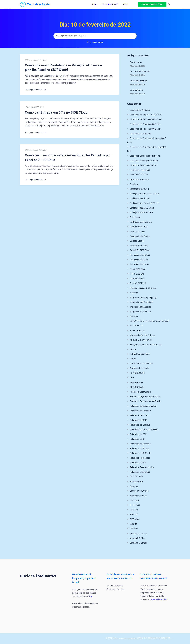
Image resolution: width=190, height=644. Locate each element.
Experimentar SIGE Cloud (152, 4)
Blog (125, 4)
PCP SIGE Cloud (137, 373)
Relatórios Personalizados (142, 467)
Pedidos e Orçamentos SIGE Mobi (145, 401)
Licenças (134, 316)
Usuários (134, 529)
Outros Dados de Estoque (142, 364)
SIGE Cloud (135, 505)
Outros (133, 359)
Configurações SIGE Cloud (142, 208)
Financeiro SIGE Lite (139, 260)
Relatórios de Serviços (140, 444)
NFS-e (133, 349)
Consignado (135, 217)
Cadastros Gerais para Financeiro (145, 156)
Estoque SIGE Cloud (139, 246)
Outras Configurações (140, 354)
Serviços (134, 486)
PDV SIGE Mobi (137, 387)
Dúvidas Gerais (137, 241)
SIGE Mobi (135, 519)
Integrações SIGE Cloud (141, 312)
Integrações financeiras (141, 307)
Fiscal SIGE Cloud (138, 269)
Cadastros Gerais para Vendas (144, 165)
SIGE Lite (134, 510)
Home (94, 4)
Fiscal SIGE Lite (137, 274)
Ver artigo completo (35, 90)
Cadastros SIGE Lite (139, 175)
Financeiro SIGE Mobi (140, 264)
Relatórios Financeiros (140, 458)
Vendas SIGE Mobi (138, 543)
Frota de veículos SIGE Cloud (143, 288)
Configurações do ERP (140, 198)
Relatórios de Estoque (140, 425)
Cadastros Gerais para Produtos (144, 161)
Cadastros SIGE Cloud (140, 170)
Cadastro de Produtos (140, 110)
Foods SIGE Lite (137, 279)
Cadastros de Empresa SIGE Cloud (146, 115)
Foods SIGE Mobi (138, 283)
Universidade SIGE (110, 4)
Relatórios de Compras (140, 411)
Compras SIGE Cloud (35, 107)
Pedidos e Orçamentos (140, 392)
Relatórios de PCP (138, 434)
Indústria (134, 293)
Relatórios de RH (138, 439)
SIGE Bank (134, 500)
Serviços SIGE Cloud (139, 491)
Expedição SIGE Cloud (140, 250)
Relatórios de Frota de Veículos (144, 430)
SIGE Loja (134, 514)
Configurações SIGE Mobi (141, 213)
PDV (132, 378)
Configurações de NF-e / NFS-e (144, 194)
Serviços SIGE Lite (138, 496)
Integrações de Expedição (142, 302)
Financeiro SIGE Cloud (140, 255)
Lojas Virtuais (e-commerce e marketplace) (149, 321)
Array (89, 42)
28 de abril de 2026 (138, 66)
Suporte (133, 524)
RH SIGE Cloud (136, 477)
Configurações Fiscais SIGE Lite (145, 203)
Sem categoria (136, 481)
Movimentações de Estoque (143, 335)
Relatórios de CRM (138, 420)
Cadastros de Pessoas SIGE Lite (145, 124)
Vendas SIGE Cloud (139, 533)
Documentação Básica (140, 236)
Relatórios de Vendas (140, 448)
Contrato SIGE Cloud (139, 227)
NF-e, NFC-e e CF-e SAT (141, 340)
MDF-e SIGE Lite (137, 330)
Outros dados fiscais (139, 368)
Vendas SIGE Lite (138, 538)
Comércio (134, 184)
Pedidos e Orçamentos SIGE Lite (145, 397)
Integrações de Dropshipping (143, 297)
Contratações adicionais (141, 222)
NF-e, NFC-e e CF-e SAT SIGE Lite (145, 345)
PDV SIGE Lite (136, 382)
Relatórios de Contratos (141, 415)
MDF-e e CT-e (136, 326)
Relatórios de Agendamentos (143, 406)
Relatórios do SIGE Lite (140, 453)
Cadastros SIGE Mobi (140, 179)
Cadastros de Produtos (36, 60)
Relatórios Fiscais (138, 463)
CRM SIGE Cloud (137, 231)
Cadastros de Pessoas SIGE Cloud (146, 119)
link (90, 596)
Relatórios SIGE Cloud (140, 472)
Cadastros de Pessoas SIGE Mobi (145, 129)
